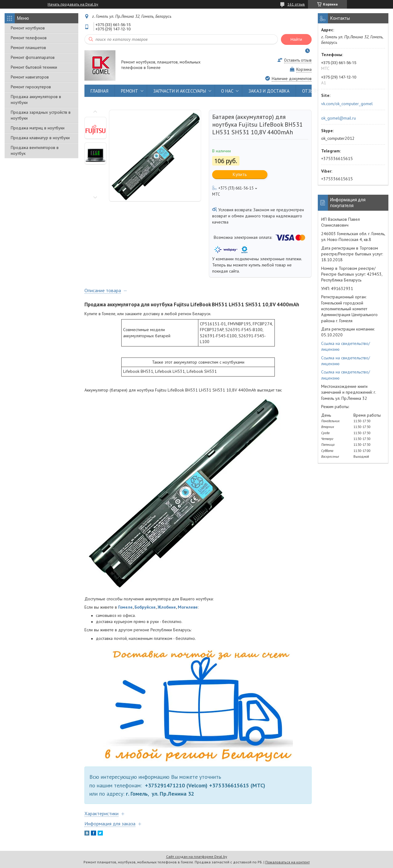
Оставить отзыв (298, 60)
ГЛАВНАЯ (99, 91)
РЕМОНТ (130, 91)
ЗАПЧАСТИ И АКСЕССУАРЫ (180, 91)
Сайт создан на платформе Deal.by (197, 857)
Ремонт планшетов (28, 48)
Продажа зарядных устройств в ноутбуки (41, 115)
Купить (240, 174)
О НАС (227, 91)
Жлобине (167, 607)
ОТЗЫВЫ (311, 91)
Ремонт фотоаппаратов (33, 57)
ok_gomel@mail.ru (339, 118)
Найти (296, 39)
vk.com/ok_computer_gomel (347, 104)
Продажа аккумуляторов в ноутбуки (36, 99)
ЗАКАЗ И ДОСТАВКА (269, 91)
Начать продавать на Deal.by (73, 4)
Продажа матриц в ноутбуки (38, 128)
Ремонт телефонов (29, 38)
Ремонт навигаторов (30, 77)
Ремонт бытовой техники (34, 67)
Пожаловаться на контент (288, 862)
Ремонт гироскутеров (31, 87)
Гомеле (125, 607)
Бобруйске (145, 607)
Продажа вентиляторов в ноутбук (35, 150)
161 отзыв (296, 4)
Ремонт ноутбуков (28, 28)
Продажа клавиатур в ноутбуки (40, 138)
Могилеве (188, 607)
